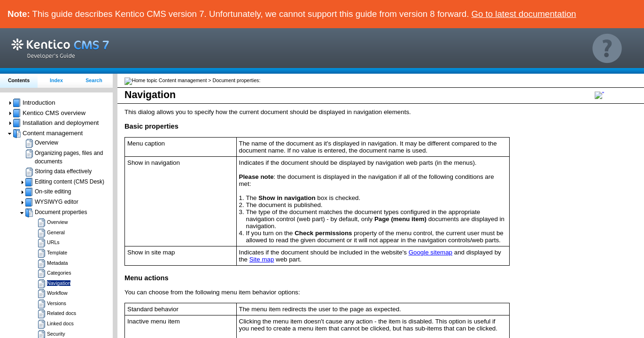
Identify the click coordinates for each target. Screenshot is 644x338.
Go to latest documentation (524, 14)
